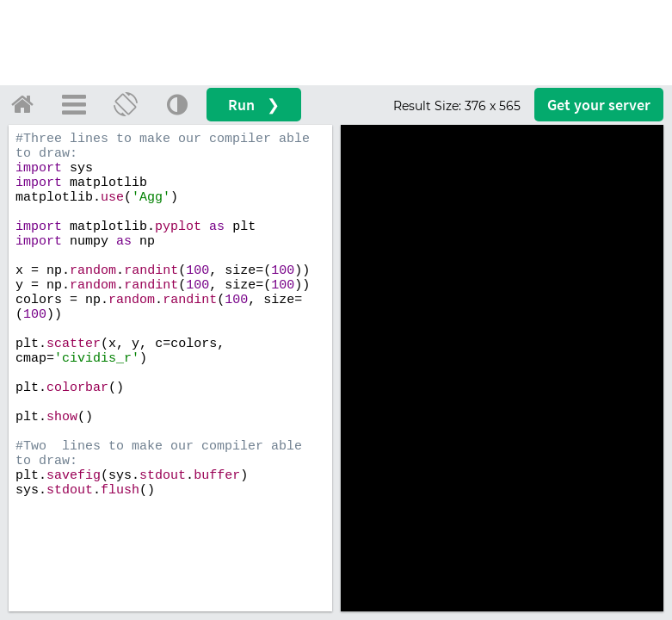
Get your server (599, 105)
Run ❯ (254, 105)
